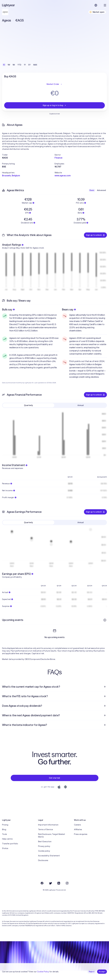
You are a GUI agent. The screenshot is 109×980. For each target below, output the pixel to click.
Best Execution (45, 851)
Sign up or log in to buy (55, 105)
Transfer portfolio (10, 853)
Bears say (69, 309)
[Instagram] (67, 893)
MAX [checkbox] (35, 65)
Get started (54, 787)
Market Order (54, 84)
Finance (59, 158)
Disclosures (43, 870)
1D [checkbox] (4, 65)
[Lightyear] (9, 5)
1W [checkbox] (9, 65)
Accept (102, 972)
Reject (92, 972)
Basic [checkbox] (92, 190)
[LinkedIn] (59, 893)
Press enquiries (81, 844)
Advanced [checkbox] (101, 190)
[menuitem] (54, 696)
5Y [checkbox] (30, 65)
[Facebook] (42, 893)
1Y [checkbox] (25, 65)
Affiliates (78, 839)
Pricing (5, 834)
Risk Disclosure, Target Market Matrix (52, 845)
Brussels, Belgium (11, 176)
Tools (5, 844)
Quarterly (28, 405)
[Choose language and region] (96, 5)
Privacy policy (44, 856)
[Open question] (105, 696)
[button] (28, 155)
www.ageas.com (63, 176)
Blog (4, 839)
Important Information (48, 834)
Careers (77, 834)
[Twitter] (50, 893)
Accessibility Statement (49, 865)
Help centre (7, 848)
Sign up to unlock (95, 235)
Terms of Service (45, 839)
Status (5, 858)
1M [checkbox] (14, 65)
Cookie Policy (43, 972)
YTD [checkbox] (19, 65)
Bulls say (8, 309)
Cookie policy (44, 860)
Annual (81, 405)
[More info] (105, 620)
